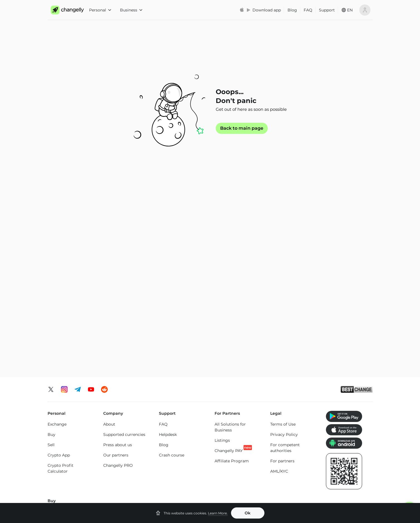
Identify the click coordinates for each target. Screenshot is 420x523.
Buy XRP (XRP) (118, 335)
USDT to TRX (227, 426)
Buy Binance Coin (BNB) (176, 358)
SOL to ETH (281, 426)
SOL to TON (282, 405)
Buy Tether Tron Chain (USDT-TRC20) (236, 354)
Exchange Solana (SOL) (70, 433)
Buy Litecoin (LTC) (65, 356)
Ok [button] (248, 513)
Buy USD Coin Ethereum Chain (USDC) (286, 340)
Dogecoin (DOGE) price (182, 486)
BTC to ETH (114, 416)
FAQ (308, 10)
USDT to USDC (229, 416)
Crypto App (59, 279)
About (109, 248)
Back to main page (242, 128)
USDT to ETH (227, 436)
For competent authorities (285, 272)
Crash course (172, 279)
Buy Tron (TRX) (174, 335)
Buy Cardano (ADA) (289, 357)
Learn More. (218, 513)
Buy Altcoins (338, 355)
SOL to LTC (281, 436)
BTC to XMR (115, 427)
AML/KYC (279, 295)
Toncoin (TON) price (345, 470)
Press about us (118, 269)
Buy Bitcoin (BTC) (65, 335)
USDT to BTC (227, 405)
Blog (292, 10)
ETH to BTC (170, 405)
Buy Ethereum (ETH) (68, 346)
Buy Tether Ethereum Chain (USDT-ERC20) (235, 337)
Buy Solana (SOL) (120, 355)
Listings (222, 264)
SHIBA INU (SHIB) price (349, 480)
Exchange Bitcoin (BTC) (71, 406)
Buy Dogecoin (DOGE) (348, 345)
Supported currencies (124, 258)
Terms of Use (283, 248)
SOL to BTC (282, 416)
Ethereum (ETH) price (69, 470)
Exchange (57, 248)
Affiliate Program (232, 285)
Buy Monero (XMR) (122, 345)
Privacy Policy (284, 258)
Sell (51, 269)
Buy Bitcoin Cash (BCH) (293, 367)
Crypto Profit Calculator (61, 292)
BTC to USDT (116, 406)
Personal (100, 10)
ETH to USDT (172, 416)
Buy (51, 258)
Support (327, 10)
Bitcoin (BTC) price (122, 470)
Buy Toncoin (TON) (177, 345)
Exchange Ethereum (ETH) (67, 419)
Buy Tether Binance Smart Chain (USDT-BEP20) (234, 373)
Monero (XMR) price (67, 481)
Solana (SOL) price (233, 486)
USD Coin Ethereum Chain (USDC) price (179, 472)
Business (131, 10)
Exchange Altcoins (66, 443)
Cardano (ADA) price (290, 470)
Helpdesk (168, 258)
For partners (282, 285)
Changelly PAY (229, 274)
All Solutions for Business (230, 251)
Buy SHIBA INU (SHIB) (348, 335)
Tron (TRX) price (286, 480)
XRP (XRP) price (119, 480)
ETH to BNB (171, 426)
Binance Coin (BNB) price (234, 472)
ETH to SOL (170, 436)
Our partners (116, 279)
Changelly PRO (118, 289)
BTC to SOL (115, 437)
